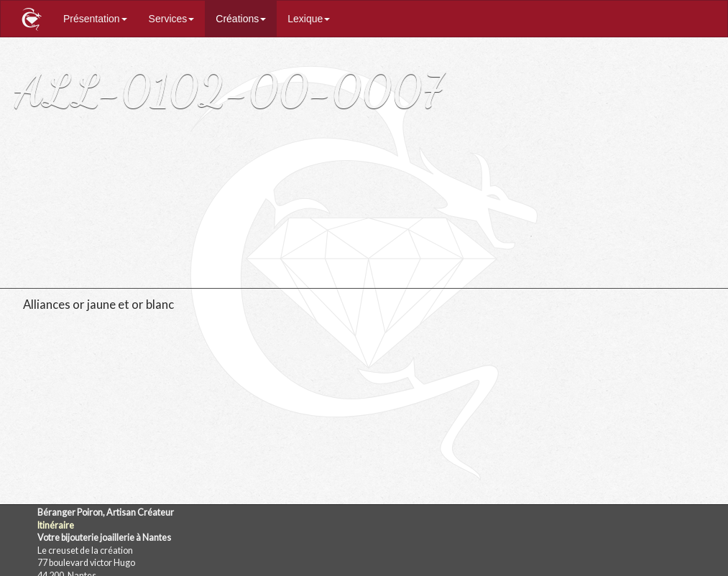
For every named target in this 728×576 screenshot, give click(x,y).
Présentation (95, 19)
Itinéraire (56, 525)
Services (172, 19)
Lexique (309, 19)
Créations (241, 19)
